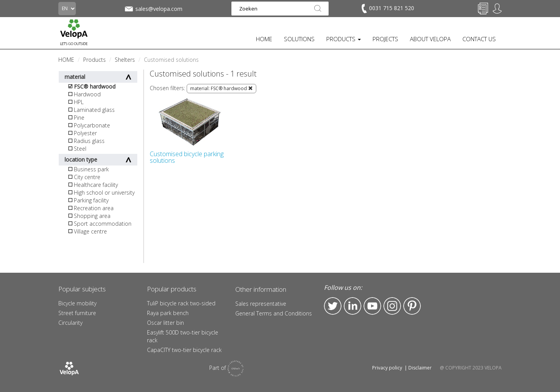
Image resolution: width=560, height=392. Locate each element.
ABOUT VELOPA (430, 39)
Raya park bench (168, 313)
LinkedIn (353, 306)
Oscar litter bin (165, 323)
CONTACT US (479, 39)
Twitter (333, 306)
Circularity (70, 323)
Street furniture (77, 313)
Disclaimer (420, 368)
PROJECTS (385, 39)
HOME (264, 39)
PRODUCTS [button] (344, 39)
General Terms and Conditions (274, 313)
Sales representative (261, 304)
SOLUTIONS (299, 39)
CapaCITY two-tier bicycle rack (184, 350)
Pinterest (412, 306)
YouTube (372, 306)
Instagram (392, 306)
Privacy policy (387, 368)
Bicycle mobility (77, 303)
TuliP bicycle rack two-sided (181, 303)
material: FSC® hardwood (221, 88)
